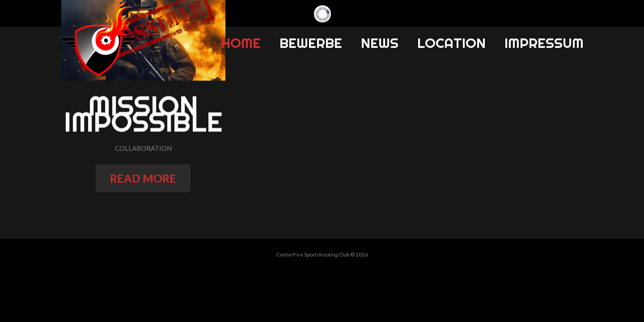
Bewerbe (311, 43)
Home (241, 43)
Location (451, 43)
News (380, 43)
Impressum (544, 43)
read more (143, 181)
